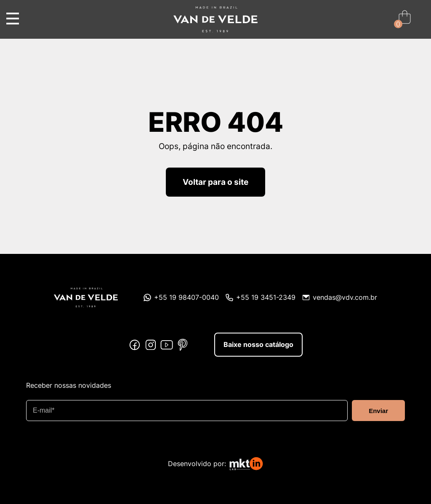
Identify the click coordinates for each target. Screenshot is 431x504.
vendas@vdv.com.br (345, 297)
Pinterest (183, 345)
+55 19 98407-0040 (186, 297)
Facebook (135, 345)
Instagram (151, 345)
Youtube (167, 345)
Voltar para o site (215, 182)
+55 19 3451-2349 (266, 297)
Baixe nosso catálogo (258, 344)
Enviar (378, 411)
